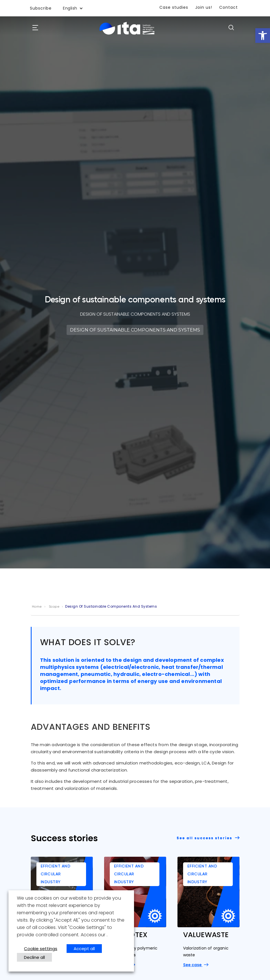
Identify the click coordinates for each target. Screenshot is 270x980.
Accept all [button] (84, 949)
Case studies (174, 7)
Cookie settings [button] (41, 949)
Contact (229, 7)
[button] (263, 36)
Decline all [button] (34, 957)
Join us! (204, 7)
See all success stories (208, 838)
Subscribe (41, 8)
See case (196, 965)
